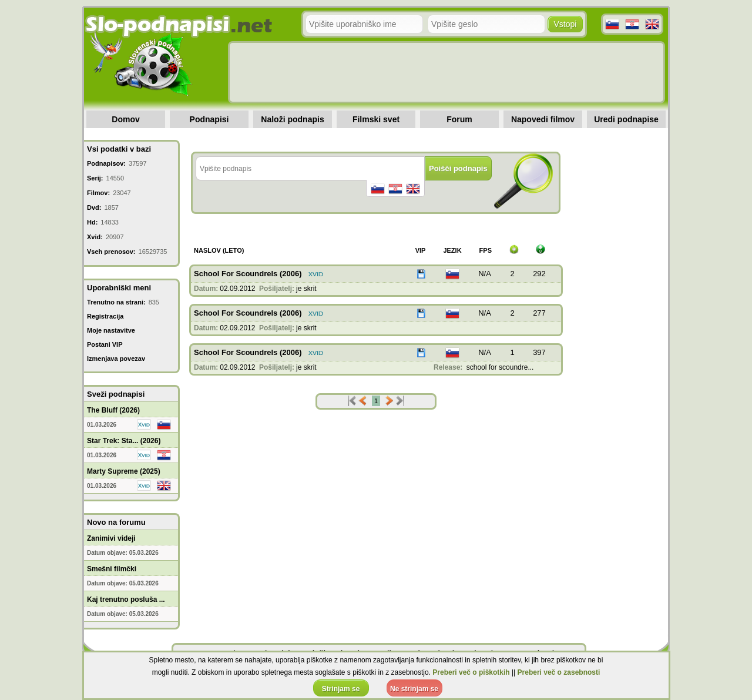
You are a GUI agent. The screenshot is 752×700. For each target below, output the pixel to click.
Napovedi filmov (543, 119)
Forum (459, 119)
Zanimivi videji (111, 538)
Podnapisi (209, 119)
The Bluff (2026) (113, 410)
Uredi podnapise (626, 119)
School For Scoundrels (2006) (248, 274)
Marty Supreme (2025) (124, 471)
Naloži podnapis (292, 119)
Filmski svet (376, 119)
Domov (125, 119)
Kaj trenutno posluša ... (126, 599)
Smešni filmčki (112, 569)
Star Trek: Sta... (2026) (124, 441)
